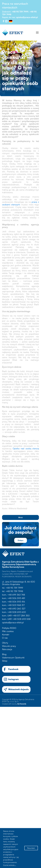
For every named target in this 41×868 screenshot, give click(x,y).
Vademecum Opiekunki (13, 658)
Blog (4, 654)
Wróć (20, 517)
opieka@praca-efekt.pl (27, 17)
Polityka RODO (9, 628)
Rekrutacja (7, 649)
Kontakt (6, 635)
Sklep (5, 661)
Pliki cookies (8, 631)
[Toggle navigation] (37, 33)
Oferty (5, 643)
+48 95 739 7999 (20, 12)
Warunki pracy (9, 646)
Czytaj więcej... (10, 865)
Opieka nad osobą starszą (26, 448)
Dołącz (21, 540)
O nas (5, 638)
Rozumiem (31, 848)
